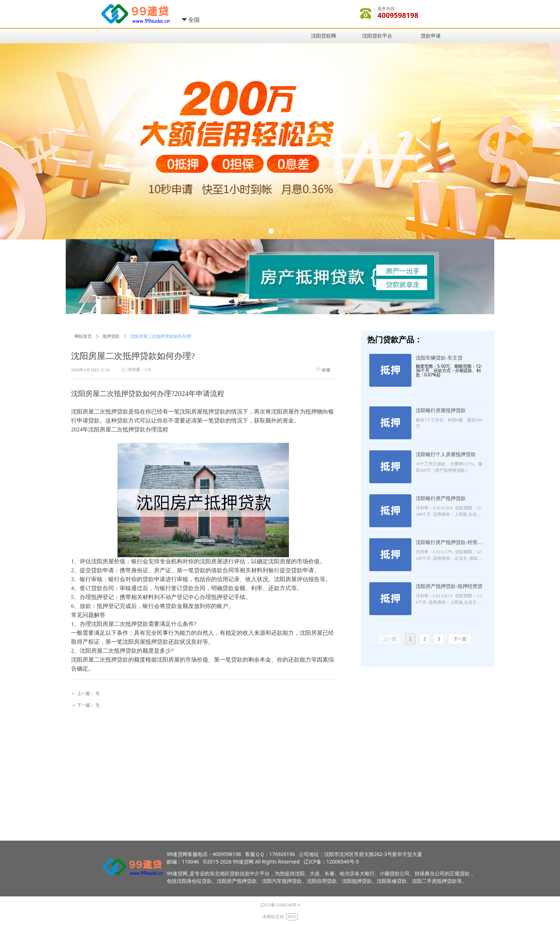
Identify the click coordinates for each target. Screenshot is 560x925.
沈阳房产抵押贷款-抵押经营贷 (449, 586)
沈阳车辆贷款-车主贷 (439, 358)
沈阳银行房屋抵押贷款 (441, 410)
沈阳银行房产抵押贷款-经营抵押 (449, 543)
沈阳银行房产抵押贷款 (441, 498)
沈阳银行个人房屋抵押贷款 (446, 454)
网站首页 (83, 336)
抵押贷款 (111, 336)
